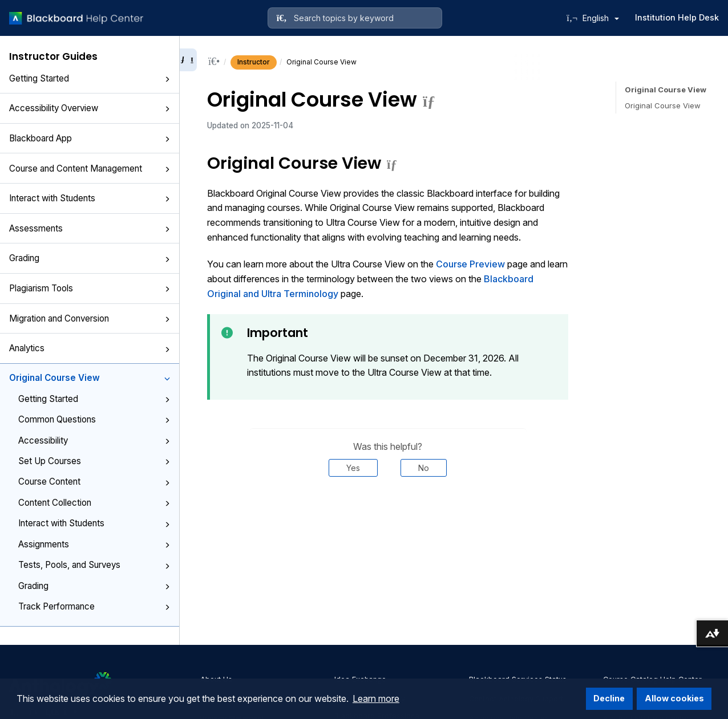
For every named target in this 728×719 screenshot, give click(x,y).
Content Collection (94, 503)
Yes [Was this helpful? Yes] (353, 468)
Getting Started (90, 78)
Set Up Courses (94, 461)
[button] (167, 79)
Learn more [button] (376, 698)
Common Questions (94, 419)
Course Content (94, 482)
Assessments (90, 228)
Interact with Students (90, 198)
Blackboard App (90, 138)
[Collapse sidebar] (188, 60)
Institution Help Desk (677, 17)
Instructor (254, 62)
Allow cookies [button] (674, 698)
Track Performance (94, 606)
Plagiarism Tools (90, 288)
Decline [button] (609, 698)
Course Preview (470, 264)
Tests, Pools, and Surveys (94, 565)
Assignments (94, 544)
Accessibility (94, 440)
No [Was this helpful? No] (424, 468)
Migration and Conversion (90, 318)
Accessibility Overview (90, 108)
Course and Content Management (90, 168)
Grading (90, 258)
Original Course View (90, 378)
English (601, 18)
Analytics (90, 348)
